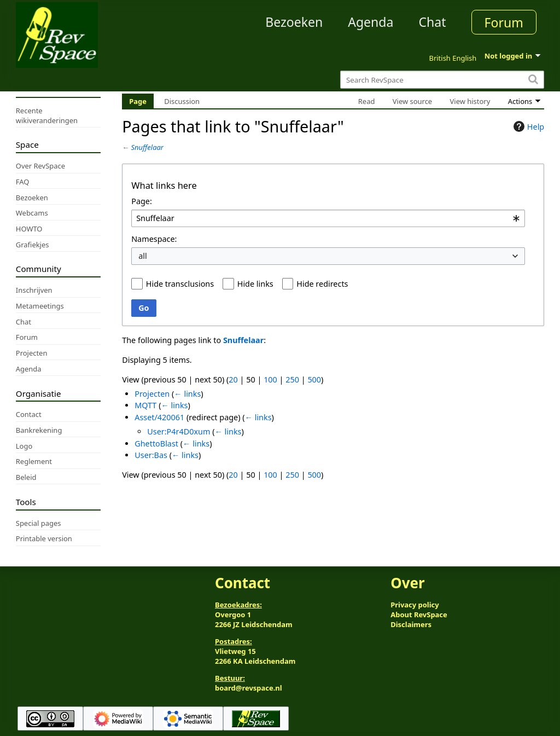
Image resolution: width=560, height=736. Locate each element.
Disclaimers (411, 624)
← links (187, 394)
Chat (432, 22)
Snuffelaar (147, 147)
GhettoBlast (156, 444)
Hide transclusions (180, 284)
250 (292, 379)
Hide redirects (322, 284)
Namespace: (154, 239)
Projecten (152, 394)
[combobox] (328, 219)
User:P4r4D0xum (179, 431)
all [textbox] (143, 256)
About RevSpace (419, 615)
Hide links (255, 284)
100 (270, 379)
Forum (504, 22)
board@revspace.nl (249, 688)
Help (527, 126)
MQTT (145, 405)
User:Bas (151, 455)
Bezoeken (294, 22)
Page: (142, 201)
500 (314, 379)
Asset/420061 (159, 417)
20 (233, 379)
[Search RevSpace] (442, 80)
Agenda (371, 22)
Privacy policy (415, 605)
